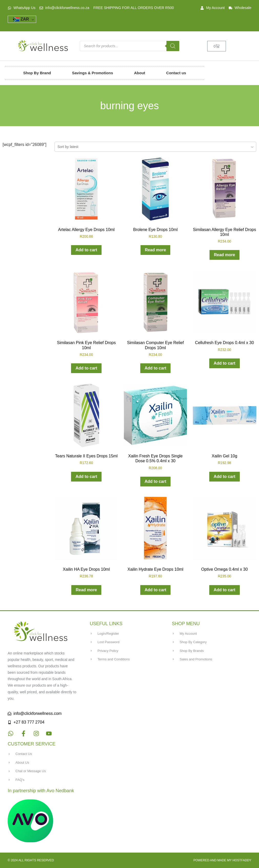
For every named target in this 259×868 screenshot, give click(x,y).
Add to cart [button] (86, 250)
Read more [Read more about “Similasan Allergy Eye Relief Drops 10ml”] (225, 255)
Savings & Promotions (93, 73)
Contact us (176, 73)
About (140, 73)
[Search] (173, 46)
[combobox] (155, 147)
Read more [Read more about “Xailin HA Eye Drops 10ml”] (86, 590)
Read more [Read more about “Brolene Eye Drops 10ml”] (156, 250)
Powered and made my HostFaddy (222, 860)
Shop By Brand (37, 73)
